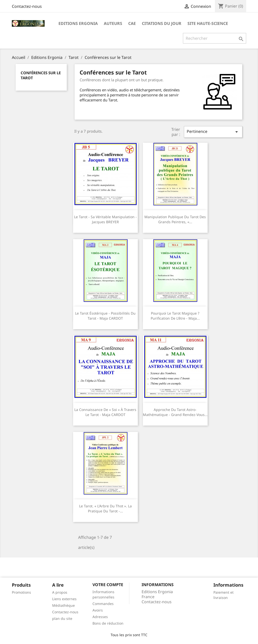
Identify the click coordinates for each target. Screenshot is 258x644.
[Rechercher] (215, 38)
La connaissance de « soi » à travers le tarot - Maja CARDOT (105, 412)
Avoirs (98, 610)
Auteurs (113, 23)
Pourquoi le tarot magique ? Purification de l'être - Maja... (175, 316)
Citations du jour (162, 23)
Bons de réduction (108, 623)
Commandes (103, 604)
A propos (60, 592)
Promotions (21, 592)
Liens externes (64, 599)
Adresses (100, 617)
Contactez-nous (27, 6)
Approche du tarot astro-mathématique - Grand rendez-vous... (175, 412)
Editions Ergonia (78, 23)
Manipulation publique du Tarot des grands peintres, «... (175, 219)
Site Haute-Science (208, 23)
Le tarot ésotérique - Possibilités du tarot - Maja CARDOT (105, 316)
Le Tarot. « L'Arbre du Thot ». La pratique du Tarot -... (105, 508)
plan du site (62, 618)
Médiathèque (63, 605)
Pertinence (213, 132)
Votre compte (108, 585)
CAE (132, 23)
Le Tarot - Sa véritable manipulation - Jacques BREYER (105, 219)
